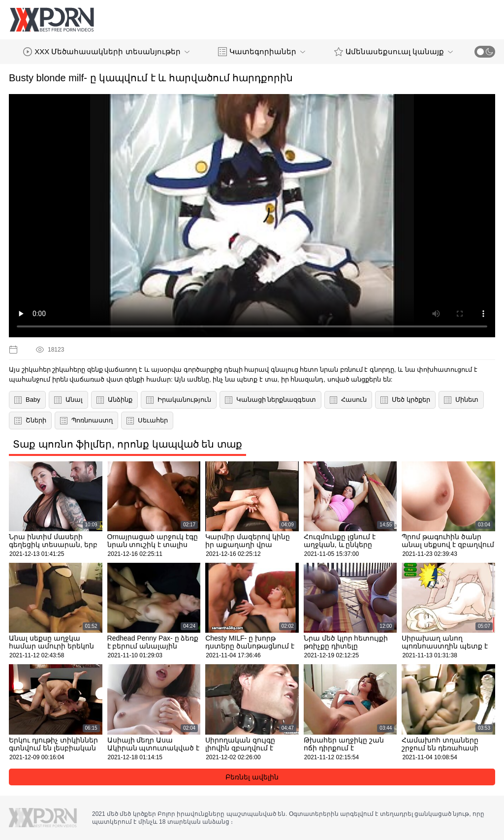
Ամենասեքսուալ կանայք (394, 52)
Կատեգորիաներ (262, 52)
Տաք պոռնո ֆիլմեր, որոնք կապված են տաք (127, 444)
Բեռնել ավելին (252, 777)
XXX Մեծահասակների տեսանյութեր (106, 52)
